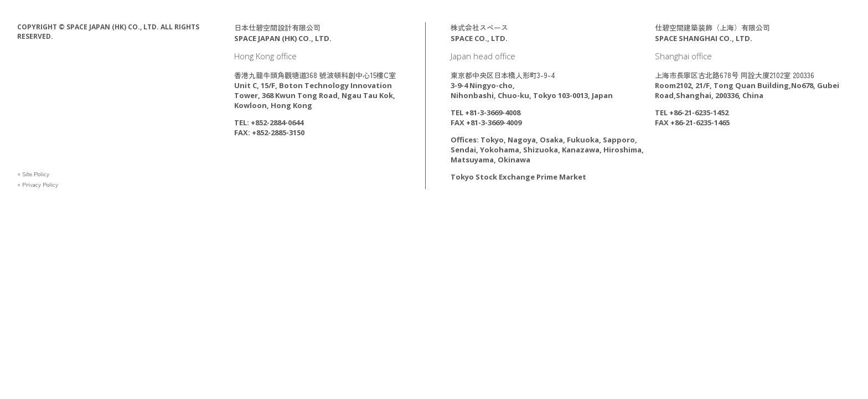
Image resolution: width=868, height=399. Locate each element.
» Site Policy (37, 173)
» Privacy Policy (42, 184)
